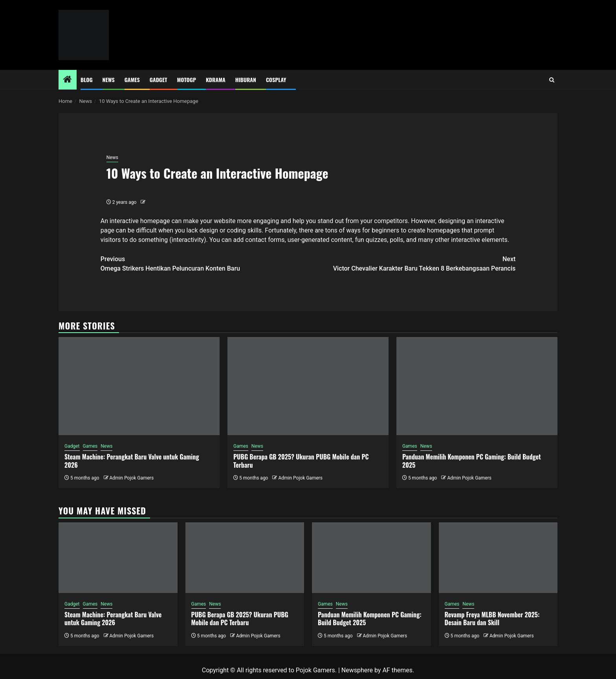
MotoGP (187, 80)
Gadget (159, 80)
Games (132, 80)
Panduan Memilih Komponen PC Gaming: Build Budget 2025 (472, 461)
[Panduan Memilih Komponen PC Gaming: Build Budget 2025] (477, 386)
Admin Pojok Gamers (131, 478)
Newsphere (357, 670)
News (109, 80)
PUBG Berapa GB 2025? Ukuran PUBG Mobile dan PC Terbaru (301, 461)
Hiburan (246, 80)
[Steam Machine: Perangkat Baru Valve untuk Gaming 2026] (139, 386)
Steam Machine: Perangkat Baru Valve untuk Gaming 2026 (132, 461)
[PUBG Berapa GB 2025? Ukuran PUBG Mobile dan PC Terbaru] (308, 386)
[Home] (68, 80)
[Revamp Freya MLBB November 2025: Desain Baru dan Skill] (498, 558)
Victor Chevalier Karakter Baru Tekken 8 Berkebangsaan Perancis (412, 263)
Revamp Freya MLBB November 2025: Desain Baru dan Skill (492, 619)
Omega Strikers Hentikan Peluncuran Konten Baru (204, 263)
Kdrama (216, 80)
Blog (87, 80)
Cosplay (276, 80)
